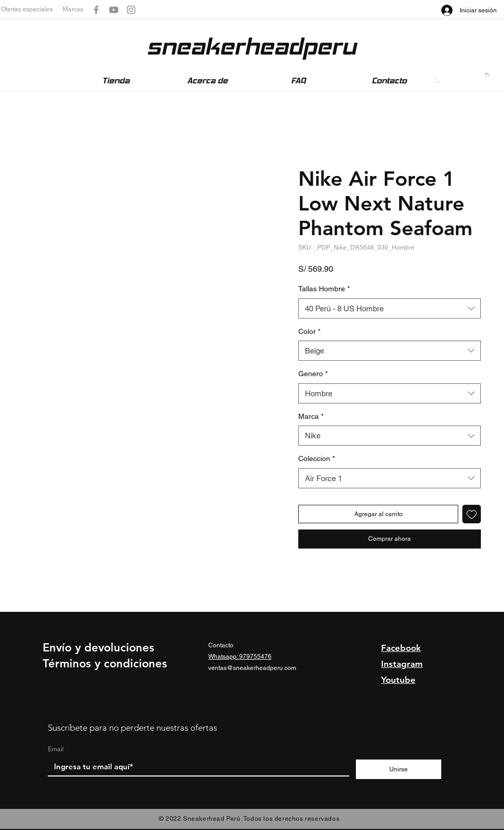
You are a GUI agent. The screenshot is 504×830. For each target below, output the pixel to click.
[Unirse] (399, 769)
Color (309, 331)
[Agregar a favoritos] (472, 514)
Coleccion (317, 458)
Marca (311, 416)
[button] (32, 10)
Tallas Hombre (324, 289)
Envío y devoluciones (98, 648)
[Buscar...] (438, 81)
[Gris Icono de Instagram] (131, 10)
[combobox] (390, 308)
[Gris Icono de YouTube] (114, 10)
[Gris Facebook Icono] (96, 10)
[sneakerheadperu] (251, 47)
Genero (313, 374)
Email (56, 749)
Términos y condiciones (105, 664)
